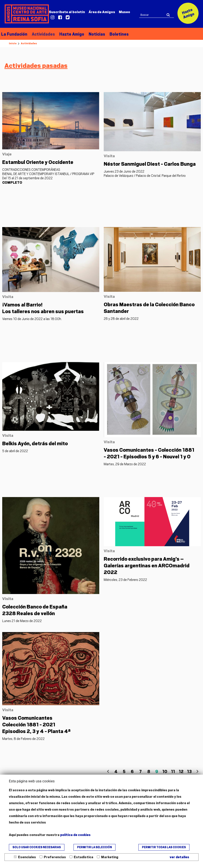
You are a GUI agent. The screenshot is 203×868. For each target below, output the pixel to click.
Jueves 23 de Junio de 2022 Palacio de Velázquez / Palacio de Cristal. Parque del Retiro (145, 174)
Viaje (7, 154)
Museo (124, 12)
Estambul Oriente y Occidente (38, 162)
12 (181, 772)
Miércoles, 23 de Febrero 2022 (125, 580)
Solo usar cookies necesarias (37, 847)
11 (173, 772)
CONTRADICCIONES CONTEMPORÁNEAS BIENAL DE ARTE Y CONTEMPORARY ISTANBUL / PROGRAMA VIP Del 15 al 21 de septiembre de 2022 (48, 176)
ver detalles (179, 857)
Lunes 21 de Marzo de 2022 (22, 621)
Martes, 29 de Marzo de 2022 (125, 464)
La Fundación (14, 34)
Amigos (102, 12)
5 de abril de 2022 (15, 451)
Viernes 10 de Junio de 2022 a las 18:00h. (32, 319)
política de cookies (75, 835)
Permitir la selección (95, 847)
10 (165, 772)
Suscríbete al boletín (67, 12)
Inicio (13, 43)
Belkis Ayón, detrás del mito (35, 444)
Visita (109, 156)
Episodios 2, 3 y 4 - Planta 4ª (36, 725)
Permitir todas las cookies (164, 847)
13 (189, 772)
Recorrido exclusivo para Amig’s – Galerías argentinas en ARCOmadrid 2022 (147, 566)
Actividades (43, 34)
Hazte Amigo (72, 34)
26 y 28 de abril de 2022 (121, 319)
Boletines (119, 34)
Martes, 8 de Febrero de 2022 (23, 739)
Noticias (97, 34)
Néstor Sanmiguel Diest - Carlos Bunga (150, 164)
